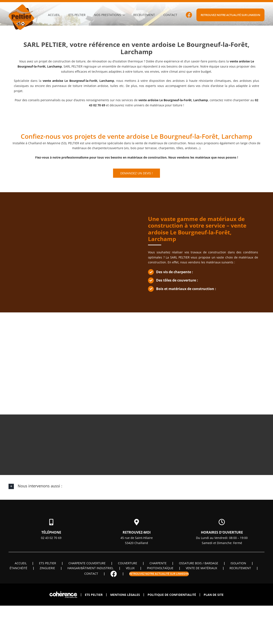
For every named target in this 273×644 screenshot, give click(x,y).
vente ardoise (53, 81)
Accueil (21, 563)
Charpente (158, 563)
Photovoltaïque (160, 568)
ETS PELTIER (48, 563)
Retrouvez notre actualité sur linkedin (159, 574)
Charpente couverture (87, 563)
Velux (130, 568)
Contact (91, 574)
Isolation (238, 563)
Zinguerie (47, 568)
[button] (136, 486)
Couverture (128, 563)
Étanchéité (18, 568)
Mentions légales (125, 595)
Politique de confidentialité (172, 595)
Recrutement (240, 568)
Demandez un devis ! (136, 173)
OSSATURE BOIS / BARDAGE (199, 563)
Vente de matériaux (201, 568)
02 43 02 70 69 (51, 538)
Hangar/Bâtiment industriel (90, 568)
